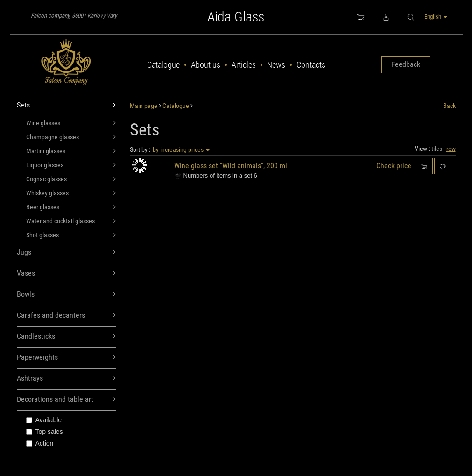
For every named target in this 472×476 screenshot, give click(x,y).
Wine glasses (71, 123)
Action (40, 443)
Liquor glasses (71, 165)
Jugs (67, 252)
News (276, 65)
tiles (437, 149)
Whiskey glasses (71, 193)
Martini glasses (71, 151)
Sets (67, 105)
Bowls (67, 295)
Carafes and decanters (67, 316)
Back (449, 106)
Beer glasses (71, 207)
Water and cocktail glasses (71, 221)
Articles (244, 65)
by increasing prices (181, 149)
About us (206, 65)
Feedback (406, 64)
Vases (67, 274)
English (436, 17)
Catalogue (163, 65)
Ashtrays (67, 379)
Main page (144, 106)
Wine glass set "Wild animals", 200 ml (231, 166)
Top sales (45, 432)
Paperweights (67, 358)
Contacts (311, 65)
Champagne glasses (71, 137)
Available (44, 420)
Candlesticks (67, 337)
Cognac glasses (71, 179)
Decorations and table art (67, 400)
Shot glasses (71, 235)
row (451, 149)
